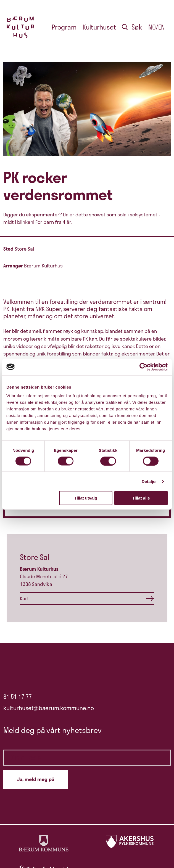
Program (64, 27)
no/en (157, 27)
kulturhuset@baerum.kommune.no (49, 708)
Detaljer (149, 481)
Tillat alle (141, 498)
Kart (24, 598)
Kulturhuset (99, 27)
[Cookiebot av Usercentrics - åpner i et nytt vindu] (143, 367)
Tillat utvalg (86, 498)
